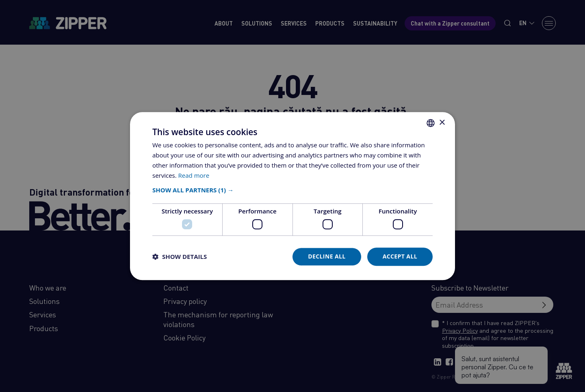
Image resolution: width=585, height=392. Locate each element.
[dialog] (292, 196)
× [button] (442, 123)
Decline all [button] (327, 256)
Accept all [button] (400, 256)
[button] (292, 190)
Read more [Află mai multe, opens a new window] (194, 175)
